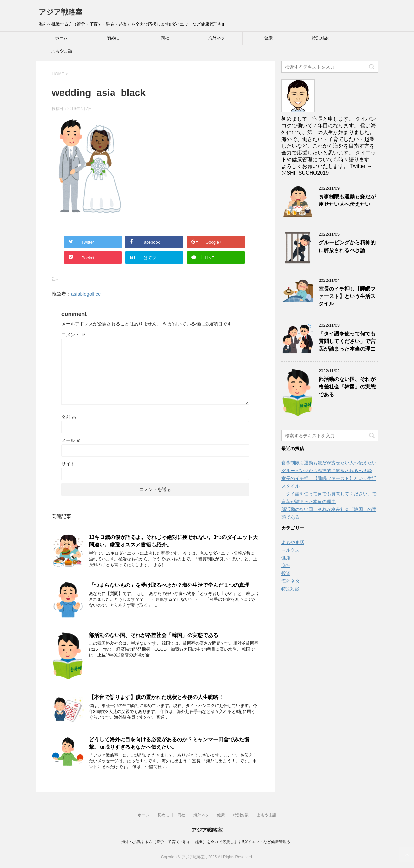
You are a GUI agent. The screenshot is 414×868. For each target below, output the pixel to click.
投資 (286, 573)
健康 (268, 38)
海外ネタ (217, 38)
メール (71, 440)
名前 (69, 417)
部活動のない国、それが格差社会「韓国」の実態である (154, 635)
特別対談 (320, 38)
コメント (73, 335)
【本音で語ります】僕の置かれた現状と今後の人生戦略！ (156, 697)
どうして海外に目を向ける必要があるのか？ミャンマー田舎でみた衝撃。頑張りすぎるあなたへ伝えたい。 (169, 743)
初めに (113, 38)
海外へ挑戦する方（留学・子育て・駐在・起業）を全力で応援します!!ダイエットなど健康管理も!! (207, 842)
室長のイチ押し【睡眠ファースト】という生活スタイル (347, 296)
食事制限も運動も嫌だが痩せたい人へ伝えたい (347, 200)
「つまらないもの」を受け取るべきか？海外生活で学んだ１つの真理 (169, 585)
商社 (165, 38)
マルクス (290, 550)
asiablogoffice (86, 294)
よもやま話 (62, 51)
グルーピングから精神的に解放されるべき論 (347, 246)
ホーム (61, 38)
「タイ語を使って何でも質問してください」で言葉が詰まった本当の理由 (347, 341)
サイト (68, 464)
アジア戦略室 (61, 12)
